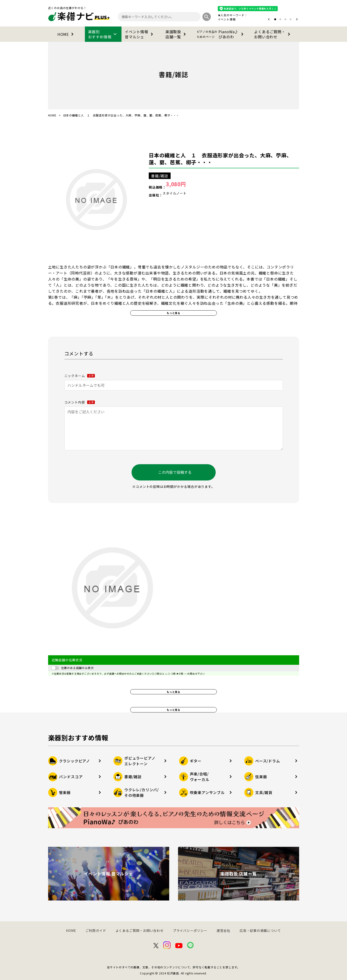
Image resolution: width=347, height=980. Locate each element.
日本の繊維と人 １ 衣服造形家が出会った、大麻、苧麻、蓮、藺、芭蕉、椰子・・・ (220, 159)
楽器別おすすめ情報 (103, 34)
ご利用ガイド (96, 930)
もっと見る (173, 313)
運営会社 (223, 930)
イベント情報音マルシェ (140, 34)
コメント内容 (80, 402)
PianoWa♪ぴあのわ (221, 34)
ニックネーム (80, 376)
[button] (269, 19)
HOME (66, 34)
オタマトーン (213, 19)
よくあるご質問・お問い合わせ (273, 34)
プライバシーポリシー (190, 930)
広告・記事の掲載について (260, 930)
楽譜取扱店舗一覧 (177, 34)
